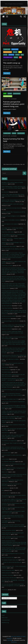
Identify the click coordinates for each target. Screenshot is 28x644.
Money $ (17, 55)
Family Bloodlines (8, 52)
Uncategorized (17, 94)
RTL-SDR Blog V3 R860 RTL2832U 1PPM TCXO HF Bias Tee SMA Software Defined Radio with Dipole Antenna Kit (14, 312)
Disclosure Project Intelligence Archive (11, 216)
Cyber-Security (15, 49)
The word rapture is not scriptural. (10, 224)
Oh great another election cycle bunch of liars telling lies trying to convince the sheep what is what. (13, 517)
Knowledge (11, 55)
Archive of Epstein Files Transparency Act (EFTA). (13, 212)
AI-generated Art (6, 488)
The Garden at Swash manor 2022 (10, 560)
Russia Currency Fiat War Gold (14, 140)
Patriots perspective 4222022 (9, 530)
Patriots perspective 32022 (8, 570)
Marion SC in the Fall (7, 329)
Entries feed (5, 618)
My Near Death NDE (7, 306)
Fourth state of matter (7, 265)
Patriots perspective (6, 573)
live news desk (5, 192)
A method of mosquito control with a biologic (13, 204)
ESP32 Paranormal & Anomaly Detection (12, 208)
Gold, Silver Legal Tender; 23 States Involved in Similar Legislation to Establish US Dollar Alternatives (13, 437)
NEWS (22, 55)
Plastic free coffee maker (8, 232)
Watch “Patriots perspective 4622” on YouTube (13, 553)
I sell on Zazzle (5, 459)
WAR (20, 57)
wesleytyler (14, 60)
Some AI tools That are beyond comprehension (13, 402)
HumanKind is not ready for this (9, 441)
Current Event (7, 49)
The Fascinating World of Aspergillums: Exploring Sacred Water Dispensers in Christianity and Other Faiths (14, 407)
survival (16, 57)
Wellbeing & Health (8, 96)
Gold (20, 52)
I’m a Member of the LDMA (8, 462)
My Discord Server (6, 319)
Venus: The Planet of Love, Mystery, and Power (13, 249)
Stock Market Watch (8, 57)
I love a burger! (5, 367)
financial (15, 52)
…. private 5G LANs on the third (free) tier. (12, 562)
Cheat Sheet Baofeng (7, 308)
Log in (3, 615)
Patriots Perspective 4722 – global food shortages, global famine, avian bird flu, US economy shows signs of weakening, (14, 549)
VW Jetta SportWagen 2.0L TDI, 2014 (11, 321)
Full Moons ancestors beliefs (9, 316)
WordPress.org (5, 623)
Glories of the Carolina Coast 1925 (10, 399)
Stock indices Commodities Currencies (11, 220)
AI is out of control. (6, 453)
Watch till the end (6, 370)
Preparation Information (8, 575)
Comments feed (6, 620)
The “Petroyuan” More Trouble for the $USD (12, 443)
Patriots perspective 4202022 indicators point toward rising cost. (14, 104)
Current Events (7, 133)
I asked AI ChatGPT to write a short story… (12, 455)
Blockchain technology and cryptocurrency (12, 390)
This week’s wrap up (12, 63)
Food (5, 94)
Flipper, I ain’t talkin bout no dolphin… (11, 359)
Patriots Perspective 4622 (8, 557)
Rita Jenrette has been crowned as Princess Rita (13, 425)
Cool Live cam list (6, 493)
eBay (3, 490)
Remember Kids (5, 433)
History (5, 55)
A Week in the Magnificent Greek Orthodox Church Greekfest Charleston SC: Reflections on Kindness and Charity (14, 413)
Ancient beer (5, 590)
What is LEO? (5, 472)
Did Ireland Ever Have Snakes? (9, 246)
